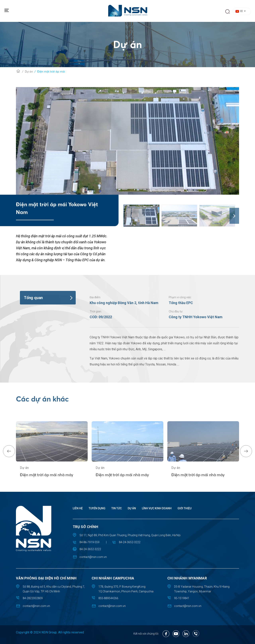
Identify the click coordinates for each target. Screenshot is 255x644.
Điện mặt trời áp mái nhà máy (47, 490)
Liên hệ (78, 508)
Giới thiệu (184, 508)
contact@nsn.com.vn (93, 557)
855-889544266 (108, 598)
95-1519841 (182, 598)
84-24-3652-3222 (130, 542)
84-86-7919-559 (89, 542)
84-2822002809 (33, 598)
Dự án (29, 72)
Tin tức (117, 508)
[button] (242, 11)
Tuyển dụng (97, 508)
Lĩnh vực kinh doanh (157, 508)
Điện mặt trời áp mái (51, 72)
